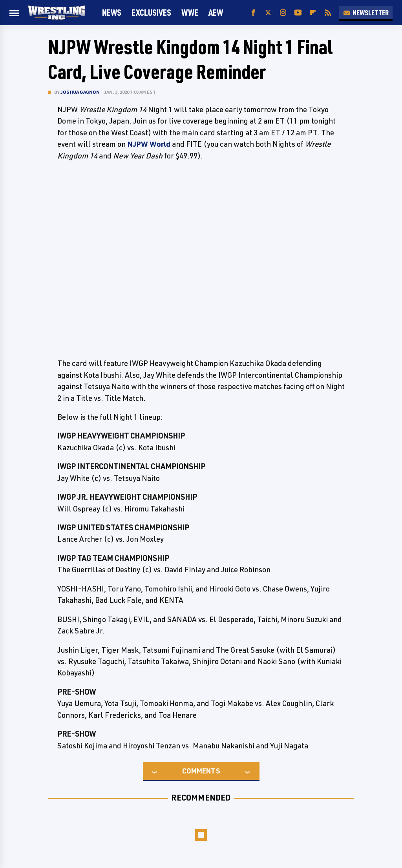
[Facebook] (253, 13)
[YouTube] (298, 13)
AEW (216, 12)
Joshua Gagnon (80, 92)
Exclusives (151, 12)
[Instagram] (283, 13)
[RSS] (328, 13)
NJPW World (149, 144)
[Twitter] (268, 13)
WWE (190, 12)
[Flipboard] (313, 13)
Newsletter (366, 13)
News (112, 12)
